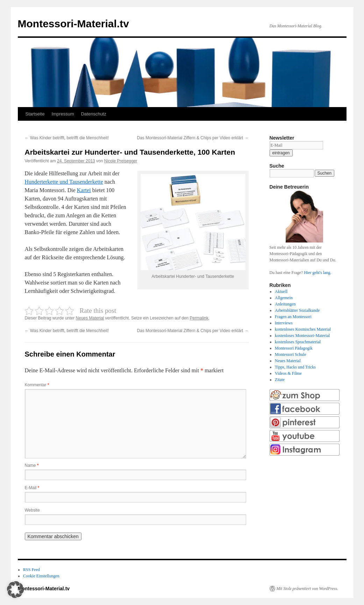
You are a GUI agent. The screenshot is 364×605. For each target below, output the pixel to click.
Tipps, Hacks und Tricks (295, 367)
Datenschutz (94, 114)
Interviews (284, 323)
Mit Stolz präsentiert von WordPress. (307, 589)
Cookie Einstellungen (41, 576)
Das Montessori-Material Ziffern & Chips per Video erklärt (192, 138)
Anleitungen (285, 304)
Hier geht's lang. (317, 273)
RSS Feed (31, 570)
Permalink (199, 318)
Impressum (63, 114)
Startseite (35, 114)
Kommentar (37, 385)
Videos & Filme (288, 373)
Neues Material (90, 318)
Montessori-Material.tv (73, 24)
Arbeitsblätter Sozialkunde (297, 310)
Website (32, 510)
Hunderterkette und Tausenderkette (64, 182)
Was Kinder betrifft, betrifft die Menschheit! (67, 138)
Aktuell (281, 291)
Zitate (280, 380)
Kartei (84, 190)
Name (32, 465)
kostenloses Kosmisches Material (303, 329)
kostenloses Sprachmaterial (298, 342)
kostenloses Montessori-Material (302, 336)
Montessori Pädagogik (294, 348)
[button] (15, 590)
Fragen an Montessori (293, 317)
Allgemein (284, 298)
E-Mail (32, 488)
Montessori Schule (291, 354)
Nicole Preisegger (121, 161)
